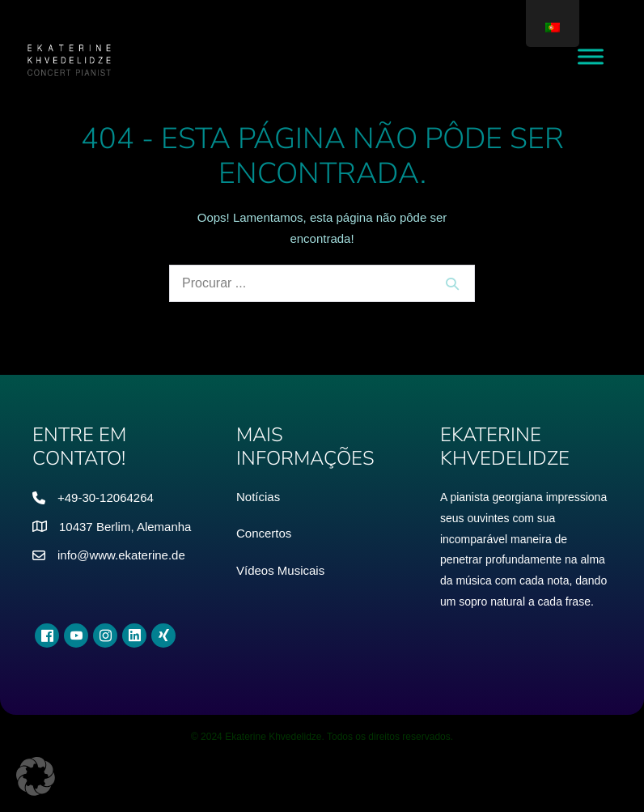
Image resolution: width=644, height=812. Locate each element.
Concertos (264, 533)
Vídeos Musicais (280, 570)
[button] (36, 776)
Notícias (258, 497)
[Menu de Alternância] (591, 56)
